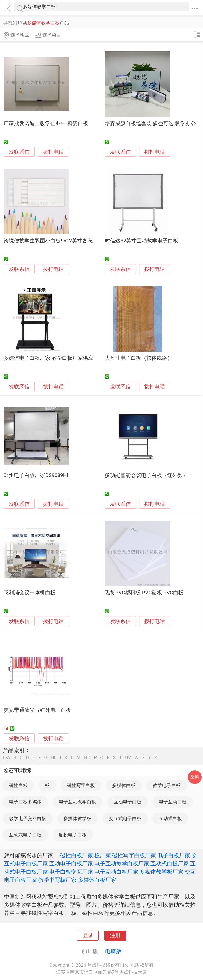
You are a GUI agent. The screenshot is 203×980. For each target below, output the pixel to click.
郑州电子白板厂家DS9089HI (36, 475)
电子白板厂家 (174, 855)
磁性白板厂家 (77, 855)
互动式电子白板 (25, 835)
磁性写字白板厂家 (134, 855)
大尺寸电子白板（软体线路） (139, 358)
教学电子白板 (167, 785)
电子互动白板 (173, 802)
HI (53, 758)
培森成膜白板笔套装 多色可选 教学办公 (150, 124)
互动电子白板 (127, 802)
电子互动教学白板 (77, 802)
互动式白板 (170, 818)
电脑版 (113, 951)
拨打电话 (53, 152)
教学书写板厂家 (57, 880)
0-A (7, 758)
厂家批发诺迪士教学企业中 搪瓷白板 (46, 124)
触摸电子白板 (73, 835)
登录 (88, 935)
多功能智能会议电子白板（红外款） (146, 475)
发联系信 (19, 152)
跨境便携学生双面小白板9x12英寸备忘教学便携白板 (64, 241)
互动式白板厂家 (170, 864)
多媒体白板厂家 (97, 880)
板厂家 (103, 855)
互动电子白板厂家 (71, 864)
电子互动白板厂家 (116, 872)
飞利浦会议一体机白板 (30, 593)
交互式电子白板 (125, 818)
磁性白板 (18, 785)
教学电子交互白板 (28, 818)
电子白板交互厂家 (71, 872)
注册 (115, 935)
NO (87, 758)
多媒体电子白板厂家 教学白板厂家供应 (48, 358)
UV (128, 758)
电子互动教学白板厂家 (122, 864)
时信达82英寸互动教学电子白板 (141, 241)
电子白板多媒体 (25, 802)
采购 (195, 777)
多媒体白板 (124, 785)
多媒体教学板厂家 (161, 872)
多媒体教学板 (77, 818)
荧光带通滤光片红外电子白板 (37, 710)
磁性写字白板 (81, 785)
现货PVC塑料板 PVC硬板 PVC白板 (144, 593)
